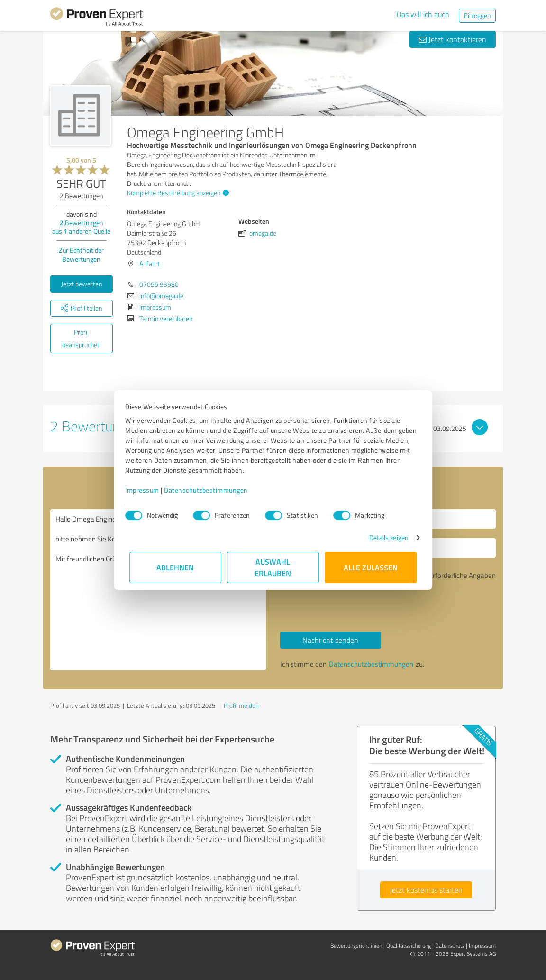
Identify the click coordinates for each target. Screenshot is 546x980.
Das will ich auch (423, 14)
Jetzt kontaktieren (453, 39)
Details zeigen (385, 537)
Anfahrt (150, 263)
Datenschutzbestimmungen (210, 490)
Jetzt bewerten (82, 284)
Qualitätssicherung (409, 946)
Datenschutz (450, 946)
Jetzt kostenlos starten (426, 890)
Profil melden (241, 705)
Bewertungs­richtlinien (356, 946)
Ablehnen (176, 567)
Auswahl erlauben (273, 567)
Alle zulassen (371, 567)
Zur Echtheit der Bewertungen (81, 255)
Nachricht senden (330, 640)
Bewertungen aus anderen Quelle (81, 227)
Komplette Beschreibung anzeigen (177, 193)
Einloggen (477, 15)
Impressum (146, 490)
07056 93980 (159, 284)
